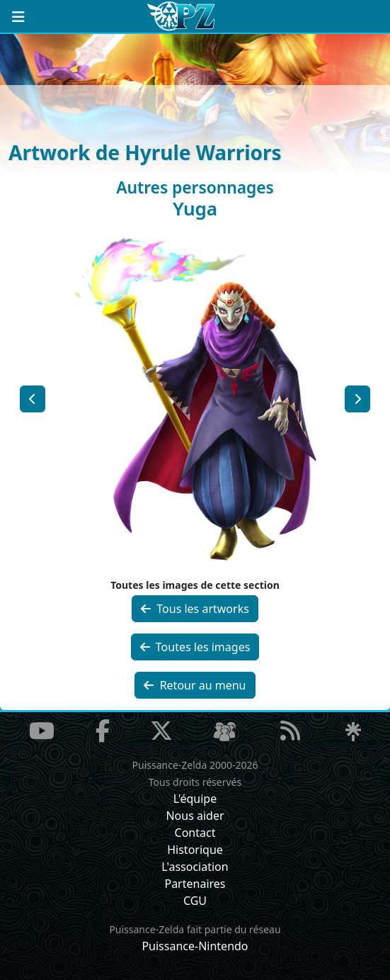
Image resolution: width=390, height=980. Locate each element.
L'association (195, 867)
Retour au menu (195, 685)
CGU (195, 901)
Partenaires (195, 884)
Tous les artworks (195, 609)
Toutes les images (195, 647)
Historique (195, 850)
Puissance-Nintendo (195, 946)
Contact (195, 833)
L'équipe (195, 799)
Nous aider (195, 816)
